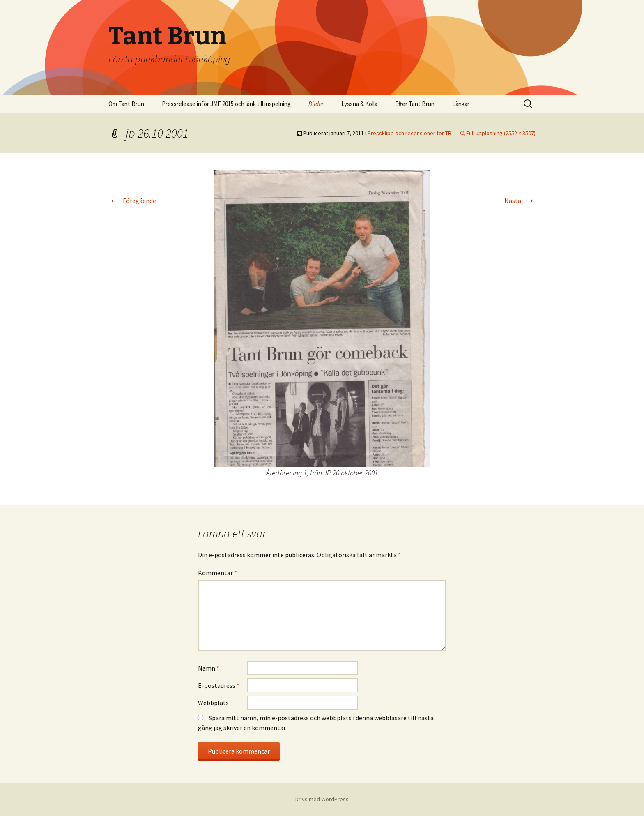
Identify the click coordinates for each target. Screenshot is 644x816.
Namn (209, 668)
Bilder (316, 104)
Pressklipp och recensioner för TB (409, 133)
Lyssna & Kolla (359, 104)
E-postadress (219, 685)
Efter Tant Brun (415, 104)
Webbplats (213, 703)
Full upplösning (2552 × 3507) (501, 133)
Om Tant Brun (126, 104)
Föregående (132, 201)
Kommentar (217, 573)
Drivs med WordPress (322, 799)
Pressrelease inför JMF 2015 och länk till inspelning (226, 104)
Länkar (461, 104)
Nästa (520, 201)
